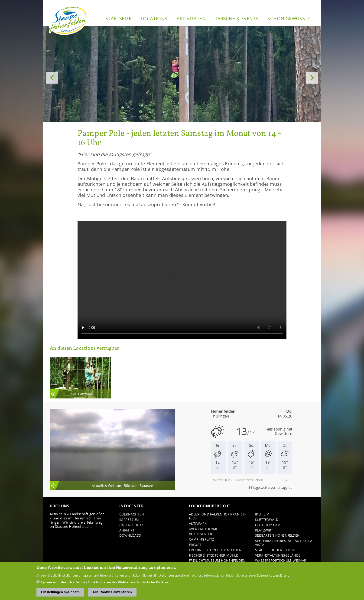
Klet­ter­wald (267, 520)
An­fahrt (127, 530)
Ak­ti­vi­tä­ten (191, 18)
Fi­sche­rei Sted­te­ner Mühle (213, 556)
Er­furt (195, 545)
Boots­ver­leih (201, 534)
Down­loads (130, 536)
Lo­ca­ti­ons (154, 18)
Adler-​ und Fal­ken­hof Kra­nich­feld (218, 516)
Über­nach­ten (132, 514)
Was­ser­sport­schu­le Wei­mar (281, 561)
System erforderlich (57, 582)
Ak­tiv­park (198, 524)
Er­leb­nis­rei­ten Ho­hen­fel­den (215, 550)
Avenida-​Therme (204, 529)
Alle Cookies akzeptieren (112, 592)
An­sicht (80, 377)
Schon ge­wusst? (289, 18)
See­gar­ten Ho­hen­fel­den (277, 536)
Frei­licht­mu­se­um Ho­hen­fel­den (217, 561)
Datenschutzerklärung (273, 575)
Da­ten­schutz (131, 525)
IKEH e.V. (262, 514)
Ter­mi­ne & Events (237, 18)
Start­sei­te (118, 18)
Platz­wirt (264, 530)
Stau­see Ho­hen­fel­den (275, 550)
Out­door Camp (269, 525)
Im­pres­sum (129, 520)
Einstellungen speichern (60, 592)
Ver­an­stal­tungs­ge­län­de (278, 556)
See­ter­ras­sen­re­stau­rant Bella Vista (284, 543)
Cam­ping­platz (202, 540)
